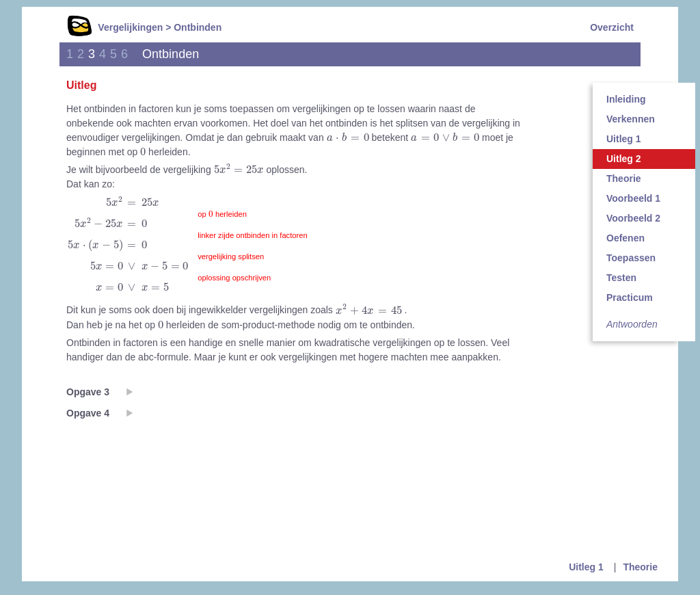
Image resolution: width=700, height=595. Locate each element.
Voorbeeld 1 (633, 198)
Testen (621, 278)
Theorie (624, 178)
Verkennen (631, 119)
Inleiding (626, 99)
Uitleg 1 (624, 139)
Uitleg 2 (624, 159)
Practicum (630, 297)
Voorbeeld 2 (633, 218)
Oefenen (625, 238)
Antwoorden (632, 324)
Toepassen (631, 258)
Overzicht (612, 27)
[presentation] (348, 137)
